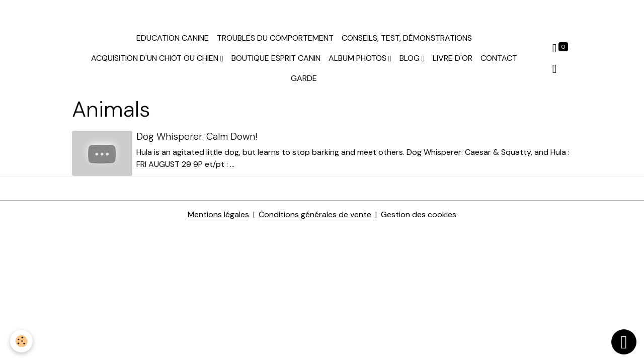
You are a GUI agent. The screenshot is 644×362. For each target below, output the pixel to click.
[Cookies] (21, 341)
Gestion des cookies (419, 214)
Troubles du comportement (275, 38)
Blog (411, 58)
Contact (499, 58)
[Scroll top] (624, 342)
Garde (304, 78)
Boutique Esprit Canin (276, 58)
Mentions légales (218, 214)
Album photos (358, 58)
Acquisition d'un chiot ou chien (156, 58)
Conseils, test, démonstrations (407, 38)
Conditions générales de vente (315, 214)
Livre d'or (453, 58)
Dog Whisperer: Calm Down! (197, 137)
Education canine (173, 38)
